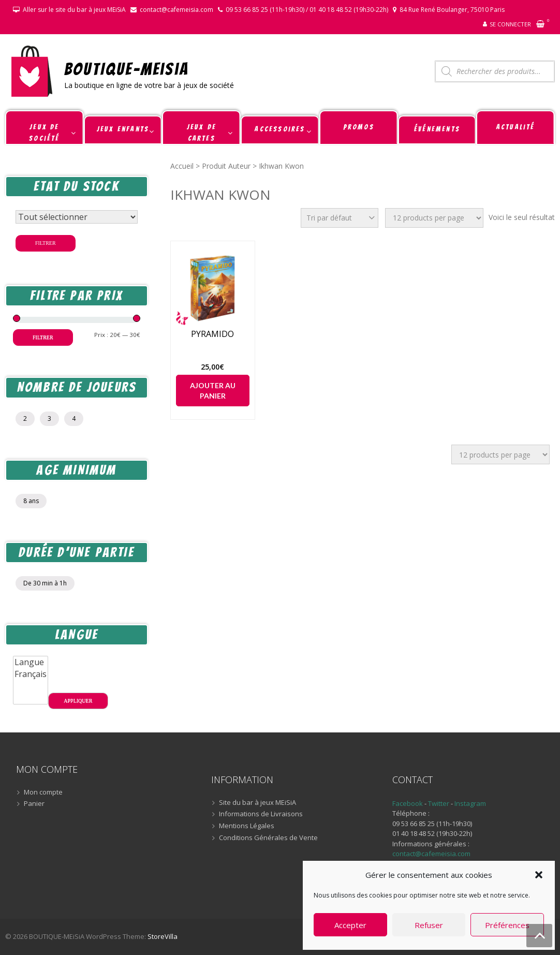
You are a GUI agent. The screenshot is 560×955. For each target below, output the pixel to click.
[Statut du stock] (77, 217)
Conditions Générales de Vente (268, 838)
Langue (31, 662)
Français (31, 674)
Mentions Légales (247, 826)
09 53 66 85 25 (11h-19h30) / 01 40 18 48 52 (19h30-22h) (307, 10)
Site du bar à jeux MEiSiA (257, 803)
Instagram (470, 803)
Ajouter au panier (213, 391)
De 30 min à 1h (45, 583)
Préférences (507, 925)
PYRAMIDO (212, 334)
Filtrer (46, 243)
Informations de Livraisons (261, 814)
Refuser (429, 925)
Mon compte (43, 792)
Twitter (439, 803)
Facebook (408, 803)
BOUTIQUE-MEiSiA (127, 69)
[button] (539, 875)
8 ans (31, 501)
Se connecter (510, 24)
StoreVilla (163, 936)
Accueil (182, 166)
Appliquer (78, 701)
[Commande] (340, 218)
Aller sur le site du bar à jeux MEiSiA (74, 10)
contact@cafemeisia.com (176, 10)
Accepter (350, 925)
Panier (34, 804)
